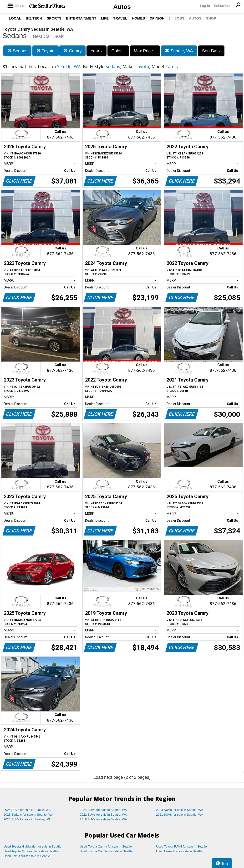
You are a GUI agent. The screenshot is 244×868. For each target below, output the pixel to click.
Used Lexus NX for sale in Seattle (27, 856)
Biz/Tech (34, 18)
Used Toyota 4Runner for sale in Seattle (31, 851)
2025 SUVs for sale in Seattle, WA (27, 810)
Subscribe (222, 6)
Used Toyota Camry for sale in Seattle (106, 846)
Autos (122, 7)
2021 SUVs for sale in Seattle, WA (180, 815)
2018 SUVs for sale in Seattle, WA (103, 819)
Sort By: (211, 51)
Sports (54, 18)
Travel (120, 18)
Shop (211, 18)
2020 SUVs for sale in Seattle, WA (27, 819)
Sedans (17, 51)
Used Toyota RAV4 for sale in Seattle (181, 846)
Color (118, 51)
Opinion (157, 18)
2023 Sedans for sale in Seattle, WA (28, 815)
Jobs (180, 18)
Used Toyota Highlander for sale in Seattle (33, 846)
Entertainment (81, 18)
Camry (72, 51)
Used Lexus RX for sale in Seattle (179, 851)
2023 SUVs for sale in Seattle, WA (180, 810)
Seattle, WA (179, 51)
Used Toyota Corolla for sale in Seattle (106, 851)
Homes (138, 18)
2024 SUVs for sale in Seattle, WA (103, 810)
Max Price (145, 51)
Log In (205, 6)
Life (105, 18)
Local (15, 18)
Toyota (46, 51)
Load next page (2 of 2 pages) (122, 777)
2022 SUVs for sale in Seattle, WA (103, 815)
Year (96, 51)
